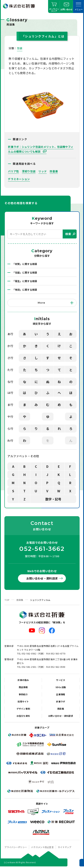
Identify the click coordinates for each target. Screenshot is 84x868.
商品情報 (23, 687)
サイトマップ (65, 847)
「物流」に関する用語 (25, 290)
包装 (20, 48)
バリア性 (13, 171)
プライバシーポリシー (16, 847)
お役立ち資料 (23, 716)
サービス (61, 680)
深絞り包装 (29, 171)
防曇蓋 (54, 171)
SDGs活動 (61, 687)
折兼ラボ (61, 701)
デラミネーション (19, 179)
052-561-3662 (42, 549)
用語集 (20, 600)
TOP (7, 600)
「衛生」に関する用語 (25, 281)
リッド (43, 171)
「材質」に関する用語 (25, 264)
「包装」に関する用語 (25, 272)
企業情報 (61, 694)
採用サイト (23, 701)
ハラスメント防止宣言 (42, 847)
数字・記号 (53, 499)
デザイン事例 (23, 709)
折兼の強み (23, 680)
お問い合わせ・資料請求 (42, 578)
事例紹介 (23, 694)
